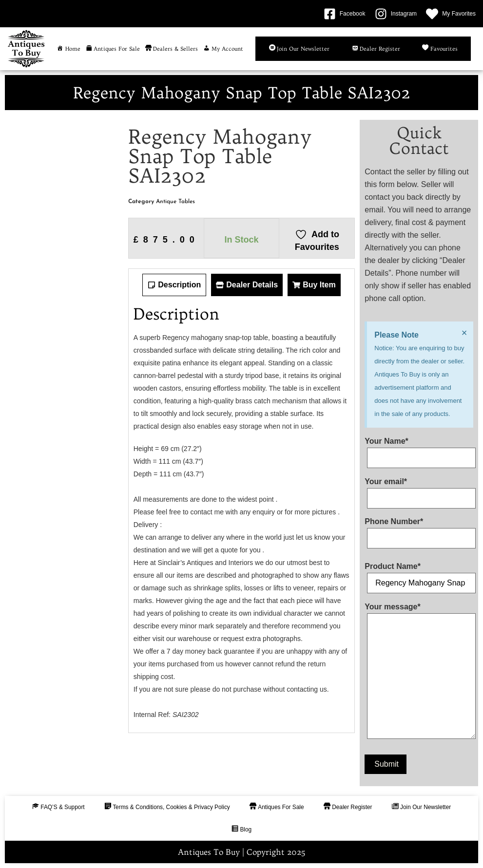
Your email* (419, 490)
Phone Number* (419, 530)
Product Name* (419, 575)
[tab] (174, 285)
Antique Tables (175, 202)
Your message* (419, 673)
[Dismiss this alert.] (464, 333)
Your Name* (419, 450)
